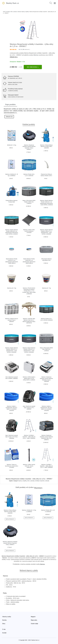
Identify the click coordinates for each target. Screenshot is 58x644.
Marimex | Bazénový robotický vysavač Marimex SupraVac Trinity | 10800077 (10, 543)
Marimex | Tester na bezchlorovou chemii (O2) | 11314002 (12, 466)
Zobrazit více (9, 117)
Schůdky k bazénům (40, 481)
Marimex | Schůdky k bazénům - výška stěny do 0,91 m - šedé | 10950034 (29, 437)
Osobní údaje (34, 624)
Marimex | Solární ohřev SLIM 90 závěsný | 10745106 (29, 231)
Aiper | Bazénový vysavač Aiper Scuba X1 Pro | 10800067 (29, 408)
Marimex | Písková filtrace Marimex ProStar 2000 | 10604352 (46, 146)
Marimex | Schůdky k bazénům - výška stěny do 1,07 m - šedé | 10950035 (46, 466)
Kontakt (4, 633)
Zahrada (19, 12)
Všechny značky (7, 617)
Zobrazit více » (14, 57)
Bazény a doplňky (25, 12)
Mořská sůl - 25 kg (12, 145)
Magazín (33, 617)
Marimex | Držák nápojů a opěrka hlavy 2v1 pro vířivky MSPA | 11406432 (29, 378)
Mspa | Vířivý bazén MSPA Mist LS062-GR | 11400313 (46, 349)
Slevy (4, 624)
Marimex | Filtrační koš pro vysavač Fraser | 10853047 (12, 320)
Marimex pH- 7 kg (46, 288)
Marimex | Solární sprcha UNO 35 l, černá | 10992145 (29, 466)
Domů (4, 12)
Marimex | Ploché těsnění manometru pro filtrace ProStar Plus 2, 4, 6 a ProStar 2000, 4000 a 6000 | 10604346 (29, 291)
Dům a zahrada (14, 12)
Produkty (8, 12)
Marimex (36, 55)
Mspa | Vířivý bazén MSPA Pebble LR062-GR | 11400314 (29, 202)
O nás (4, 629)
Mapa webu (34, 620)
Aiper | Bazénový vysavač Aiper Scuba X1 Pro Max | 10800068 (12, 437)
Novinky (4, 620)
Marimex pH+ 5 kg (12, 288)
